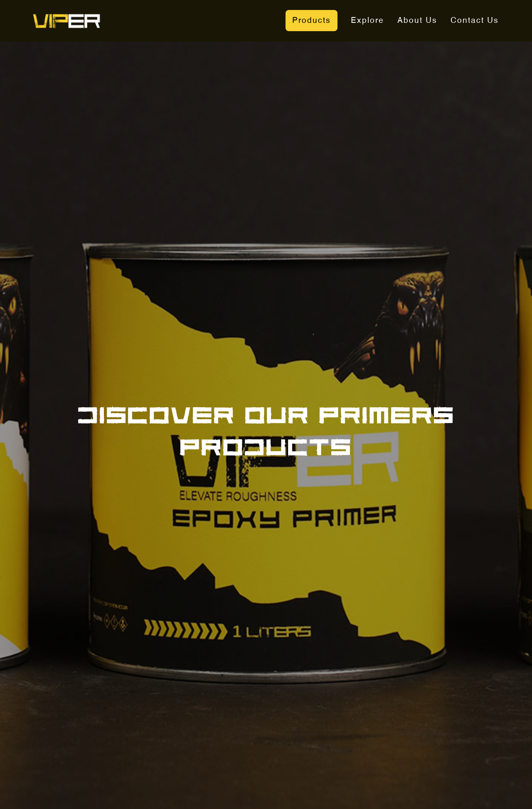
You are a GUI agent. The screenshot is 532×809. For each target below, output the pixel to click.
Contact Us (475, 21)
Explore (367, 21)
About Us (417, 21)
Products (312, 21)
